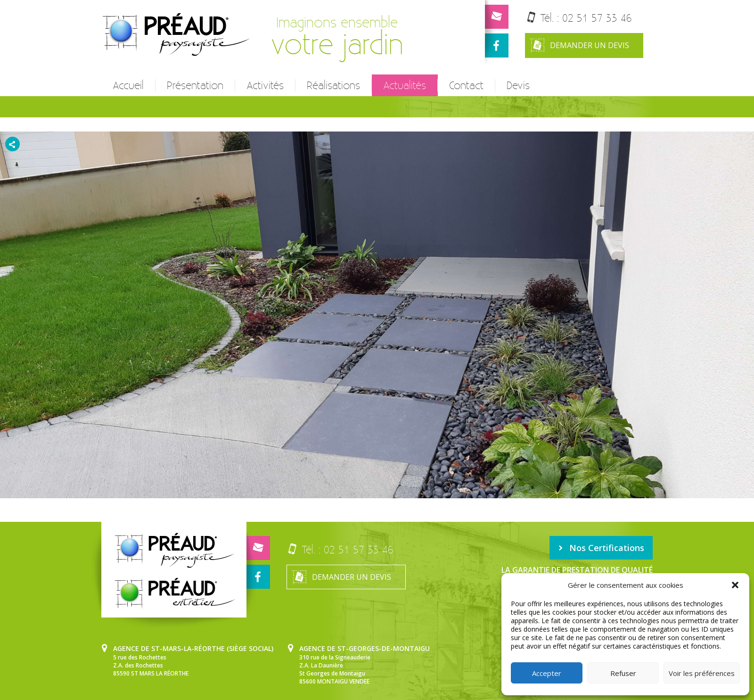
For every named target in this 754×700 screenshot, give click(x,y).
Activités (265, 85)
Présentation (195, 85)
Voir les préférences (702, 673)
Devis (518, 85)
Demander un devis (579, 45)
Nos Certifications (601, 548)
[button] (735, 585)
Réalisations (333, 85)
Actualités (405, 85)
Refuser (623, 673)
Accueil (128, 85)
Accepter (547, 673)
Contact (466, 85)
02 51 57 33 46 (597, 18)
